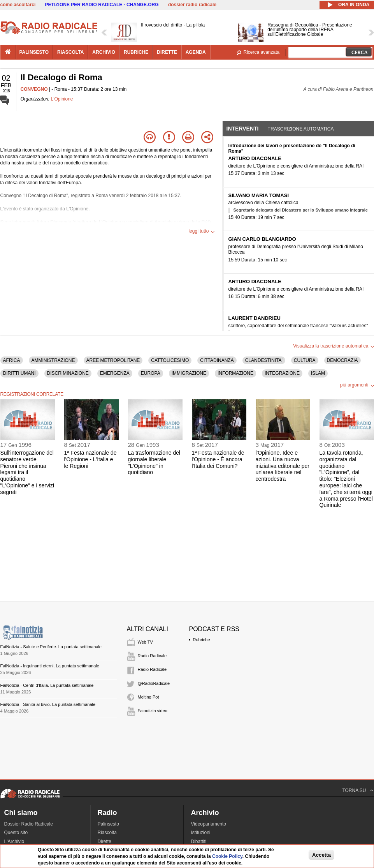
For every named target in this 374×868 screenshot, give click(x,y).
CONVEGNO (34, 89)
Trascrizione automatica (301, 129)
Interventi (243, 129)
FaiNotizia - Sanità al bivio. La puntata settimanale (48, 704)
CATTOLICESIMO (170, 360)
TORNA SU (354, 790)
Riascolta (107, 833)
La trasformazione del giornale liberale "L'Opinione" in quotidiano (154, 462)
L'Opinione (62, 99)
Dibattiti (199, 842)
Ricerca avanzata (262, 52)
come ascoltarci (18, 5)
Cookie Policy (227, 856)
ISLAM (318, 373)
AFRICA (12, 360)
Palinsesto (108, 824)
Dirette (104, 842)
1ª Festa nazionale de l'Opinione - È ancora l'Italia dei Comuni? (218, 459)
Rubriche (202, 640)
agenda (196, 52)
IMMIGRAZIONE (189, 373)
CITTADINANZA (217, 360)
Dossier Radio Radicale (29, 824)
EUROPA (151, 373)
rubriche (136, 52)
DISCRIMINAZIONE (68, 373)
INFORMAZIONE (235, 373)
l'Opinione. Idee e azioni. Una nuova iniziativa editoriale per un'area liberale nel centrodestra (283, 466)
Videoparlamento (209, 824)
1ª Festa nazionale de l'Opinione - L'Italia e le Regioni (90, 459)
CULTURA (305, 360)
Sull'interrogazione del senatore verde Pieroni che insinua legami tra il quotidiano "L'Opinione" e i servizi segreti (27, 472)
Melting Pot (148, 697)
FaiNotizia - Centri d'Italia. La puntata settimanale (47, 685)
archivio (104, 52)
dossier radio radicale (192, 5)
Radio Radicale (152, 656)
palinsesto (34, 52)
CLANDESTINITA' (264, 360)
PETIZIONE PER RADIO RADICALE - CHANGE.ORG (102, 5)
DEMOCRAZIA (342, 360)
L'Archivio (14, 842)
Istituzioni (201, 833)
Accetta (321, 855)
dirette (167, 52)
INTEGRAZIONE (282, 373)
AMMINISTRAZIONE (53, 360)
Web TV (145, 642)
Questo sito (16, 833)
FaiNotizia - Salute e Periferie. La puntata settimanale (51, 647)
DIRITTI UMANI (19, 373)
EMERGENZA (115, 373)
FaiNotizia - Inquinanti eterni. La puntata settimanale (50, 666)
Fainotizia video (153, 711)
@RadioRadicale (154, 683)
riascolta (70, 52)
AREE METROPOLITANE (113, 360)
